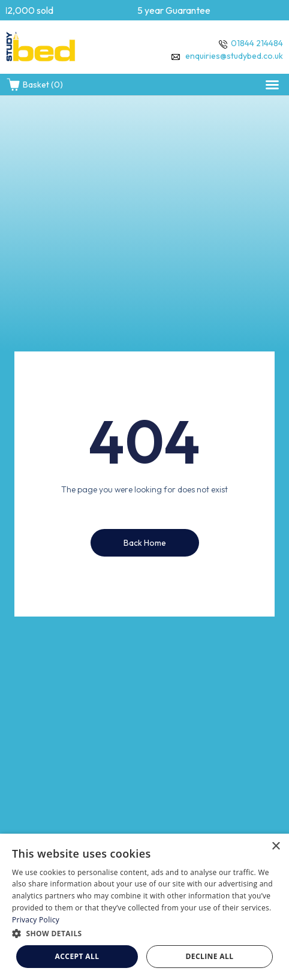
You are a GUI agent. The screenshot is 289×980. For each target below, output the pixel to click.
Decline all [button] (210, 956)
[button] (272, 85)
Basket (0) (34, 85)
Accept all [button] (77, 956)
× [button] (276, 847)
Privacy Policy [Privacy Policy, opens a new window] (36, 920)
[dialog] (144, 907)
